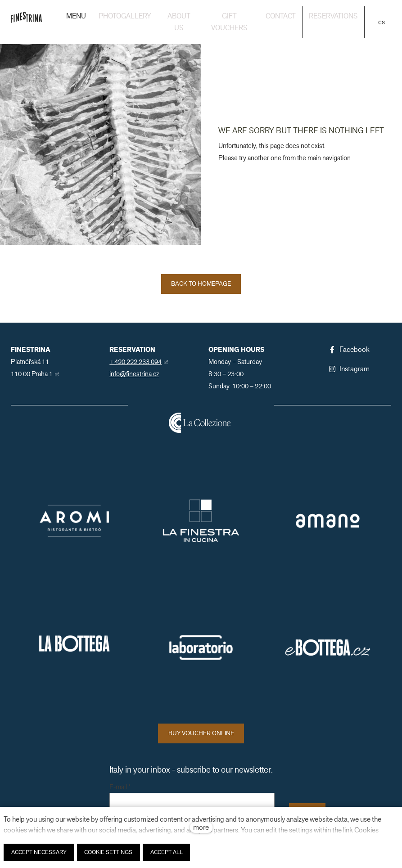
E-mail (120, 787)
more (201, 827)
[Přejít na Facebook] (349, 350)
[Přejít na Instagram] (349, 369)
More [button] (347, 16)
